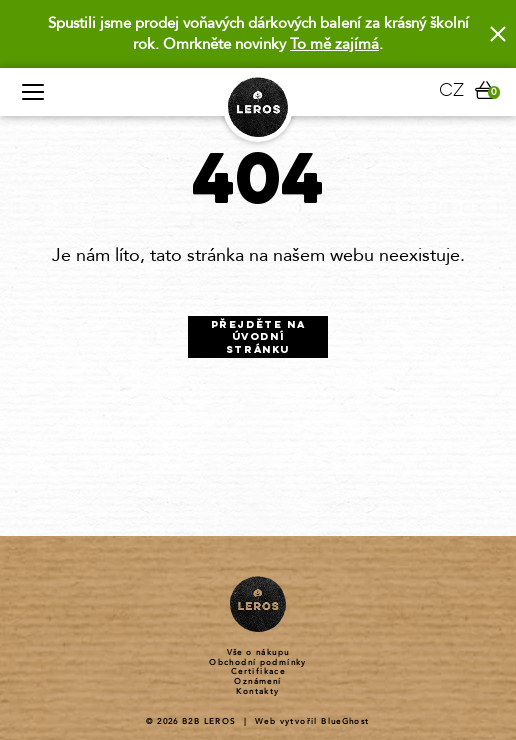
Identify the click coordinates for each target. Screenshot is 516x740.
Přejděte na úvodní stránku (258, 338)
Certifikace (258, 672)
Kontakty (257, 692)
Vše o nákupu (258, 653)
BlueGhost (345, 721)
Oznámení (257, 682)
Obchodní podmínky (258, 663)
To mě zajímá (334, 44)
